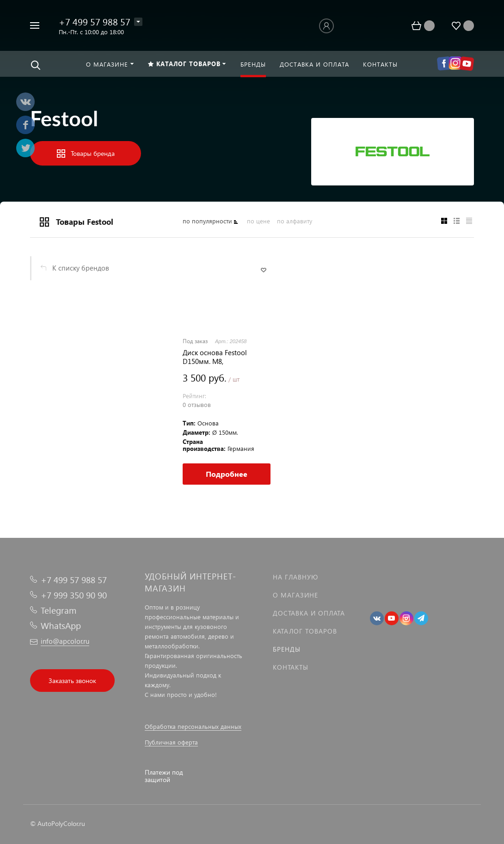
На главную (295, 577)
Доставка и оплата (309, 613)
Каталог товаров (305, 631)
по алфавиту (295, 221)
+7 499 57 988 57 (95, 21)
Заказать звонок (72, 681)
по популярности (207, 221)
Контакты (291, 667)
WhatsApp (61, 625)
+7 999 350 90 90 (74, 595)
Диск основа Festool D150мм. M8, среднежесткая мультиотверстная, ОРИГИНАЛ (215, 357)
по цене (258, 221)
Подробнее (227, 474)
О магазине (295, 595)
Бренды (287, 649)
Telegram (58, 610)
